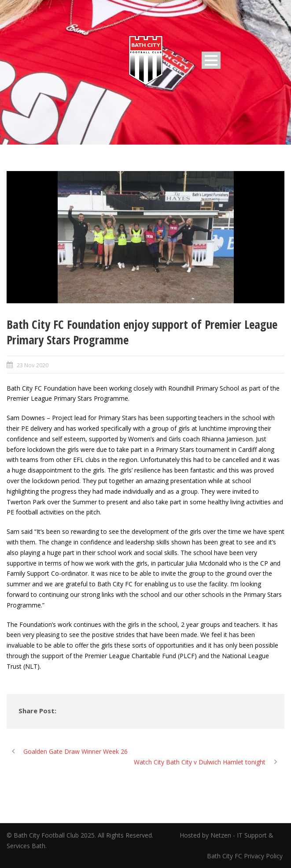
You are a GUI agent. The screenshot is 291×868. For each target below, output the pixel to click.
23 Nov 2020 (33, 365)
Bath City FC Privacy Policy (246, 856)
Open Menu (211, 60)
